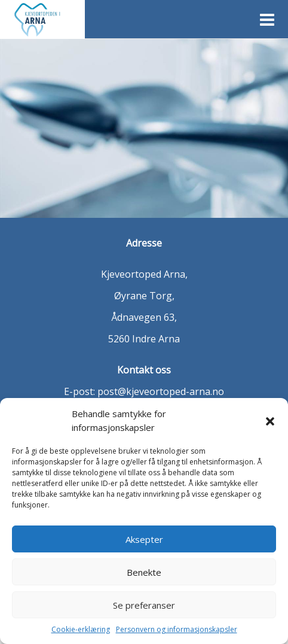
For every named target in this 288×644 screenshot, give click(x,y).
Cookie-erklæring (81, 629)
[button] (270, 421)
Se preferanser (144, 605)
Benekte (144, 572)
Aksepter (144, 539)
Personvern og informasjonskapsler (177, 629)
